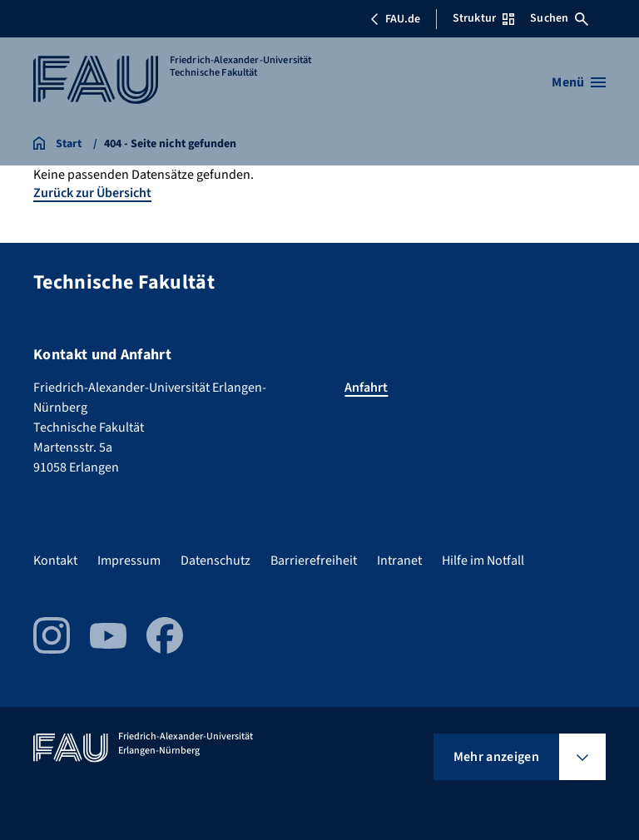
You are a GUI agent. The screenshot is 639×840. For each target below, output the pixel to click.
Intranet (399, 561)
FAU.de (395, 19)
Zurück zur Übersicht (92, 193)
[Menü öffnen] (579, 82)
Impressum (129, 561)
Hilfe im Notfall (483, 561)
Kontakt (55, 561)
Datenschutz (215, 561)
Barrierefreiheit (314, 561)
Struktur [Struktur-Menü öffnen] (483, 18)
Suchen (559, 18)
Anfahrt (366, 388)
